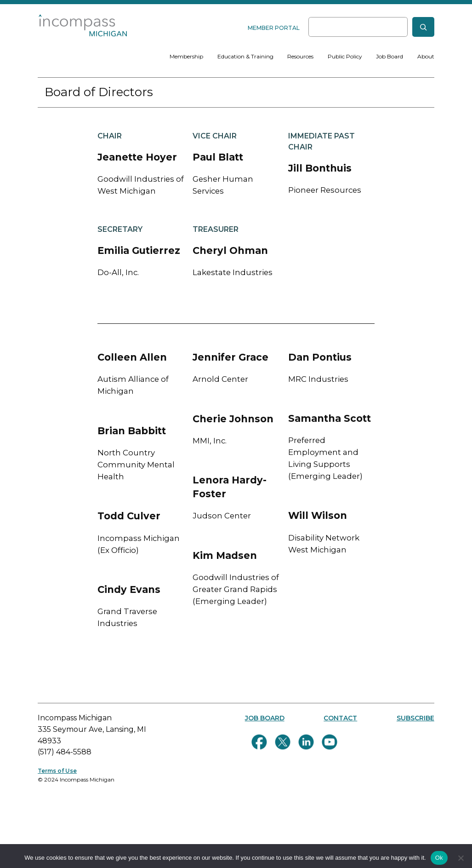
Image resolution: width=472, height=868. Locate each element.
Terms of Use (57, 771)
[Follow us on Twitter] (283, 742)
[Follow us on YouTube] (330, 742)
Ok (439, 858)
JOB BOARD (265, 718)
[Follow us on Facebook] (259, 742)
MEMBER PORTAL (274, 28)
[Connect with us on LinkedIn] (306, 742)
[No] (461, 858)
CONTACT (340, 718)
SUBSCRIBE (415, 718)
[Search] (423, 27)
